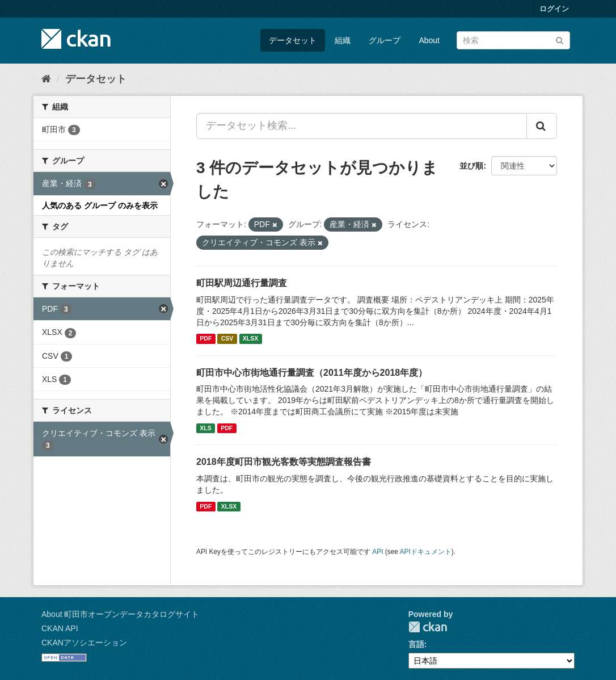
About (429, 40)
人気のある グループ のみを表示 (100, 205)
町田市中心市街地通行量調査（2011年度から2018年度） (312, 373)
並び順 (471, 166)
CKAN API (60, 628)
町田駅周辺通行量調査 (242, 283)
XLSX (250, 339)
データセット (293, 40)
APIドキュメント (426, 552)
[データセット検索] (513, 40)
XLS (205, 428)
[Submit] (560, 39)
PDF (206, 339)
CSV (227, 339)
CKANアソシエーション (84, 643)
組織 (343, 40)
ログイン (554, 9)
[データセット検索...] (362, 126)
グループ (385, 40)
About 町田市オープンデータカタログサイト (120, 614)
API (377, 552)
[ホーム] (46, 79)
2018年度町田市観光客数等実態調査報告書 (284, 462)
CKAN (428, 627)
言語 (416, 644)
